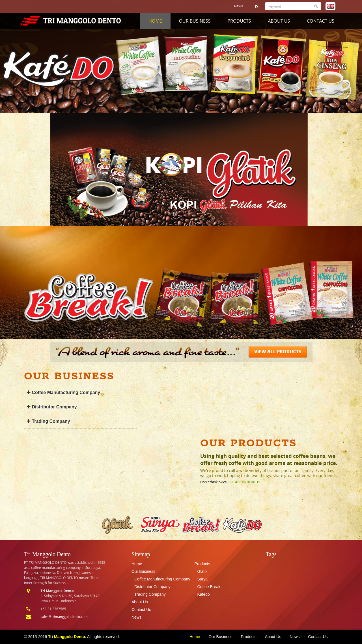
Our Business (195, 21)
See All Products (244, 482)
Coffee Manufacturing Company (63, 392)
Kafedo (204, 594)
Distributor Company (52, 407)
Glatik (202, 571)
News (239, 6)
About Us (279, 21)
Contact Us (321, 21)
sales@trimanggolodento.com (64, 617)
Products (239, 21)
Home (155, 21)
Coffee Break (209, 587)
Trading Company (49, 421)
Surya (203, 579)
